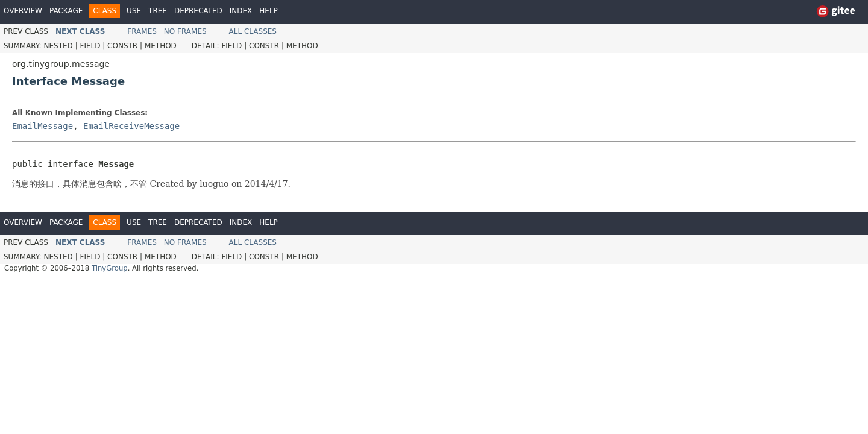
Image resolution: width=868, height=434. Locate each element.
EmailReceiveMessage (131, 126)
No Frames (185, 31)
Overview (23, 11)
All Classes (253, 31)
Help (269, 11)
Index (241, 11)
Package (66, 11)
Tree (158, 11)
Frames (142, 31)
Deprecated (198, 11)
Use (134, 11)
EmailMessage (42, 126)
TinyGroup (110, 268)
